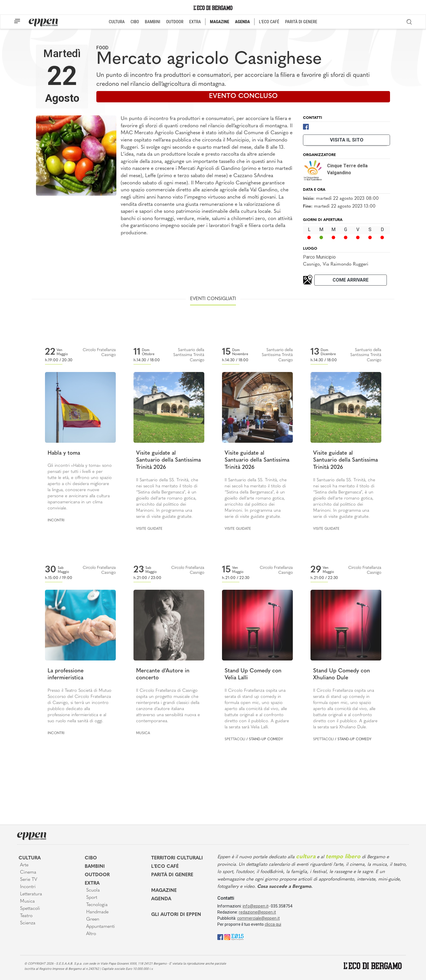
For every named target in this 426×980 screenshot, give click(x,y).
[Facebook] (306, 126)
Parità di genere (172, 875)
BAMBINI (152, 22)
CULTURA (117, 22)
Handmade (97, 912)
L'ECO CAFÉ (269, 22)
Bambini (95, 867)
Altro (91, 934)
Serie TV (29, 880)
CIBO (135, 22)
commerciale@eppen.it (258, 918)
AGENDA (242, 22)
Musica (143, 733)
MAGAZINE (220, 22)
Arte (24, 865)
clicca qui (273, 924)
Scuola (93, 890)
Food (102, 48)
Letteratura (31, 894)
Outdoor (97, 875)
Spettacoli (235, 739)
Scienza (28, 923)
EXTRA (195, 22)
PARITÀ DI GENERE (301, 22)
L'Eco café (165, 867)
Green (93, 919)
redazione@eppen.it (257, 912)
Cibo (91, 858)
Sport (92, 898)
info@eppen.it (256, 906)
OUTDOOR (175, 22)
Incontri (56, 520)
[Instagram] (227, 937)
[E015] (238, 937)
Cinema (28, 872)
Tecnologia (97, 905)
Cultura (30, 858)
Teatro (26, 916)
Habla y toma (64, 453)
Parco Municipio (319, 257)
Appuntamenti (101, 927)
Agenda (161, 899)
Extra (92, 883)
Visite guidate (149, 529)
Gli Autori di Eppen (176, 915)
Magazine (164, 891)
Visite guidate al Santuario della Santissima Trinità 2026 (168, 460)
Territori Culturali (177, 858)
